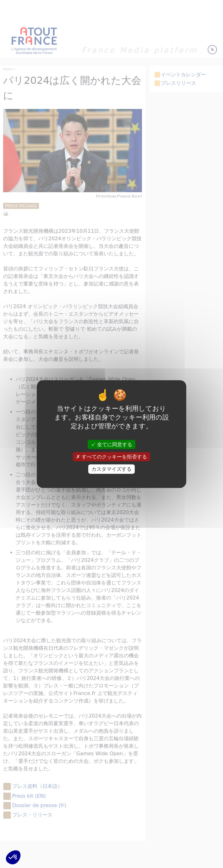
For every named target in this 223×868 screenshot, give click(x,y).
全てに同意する (112, 445)
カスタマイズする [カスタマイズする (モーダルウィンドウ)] (112, 469)
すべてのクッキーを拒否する (111, 457)
